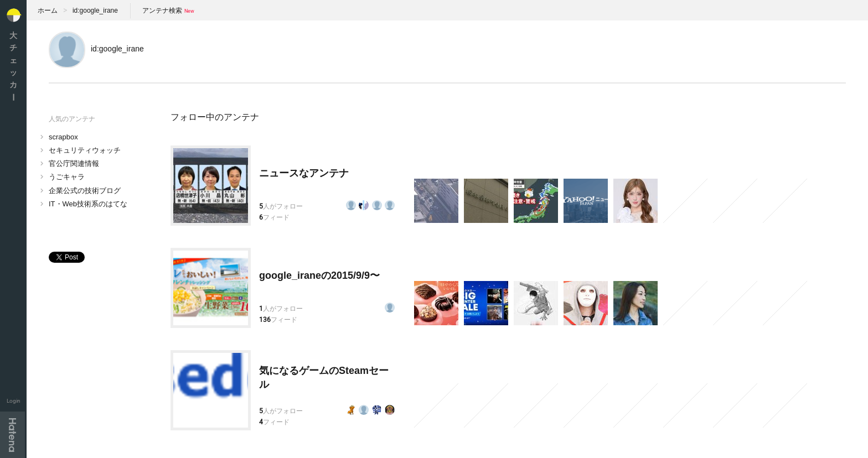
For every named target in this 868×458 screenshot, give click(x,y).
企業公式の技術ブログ (85, 191)
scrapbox (63, 137)
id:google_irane (95, 11)
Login (14, 401)
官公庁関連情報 (74, 163)
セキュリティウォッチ (85, 150)
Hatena (12, 435)
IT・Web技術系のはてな (88, 204)
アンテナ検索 (162, 11)
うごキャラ (67, 177)
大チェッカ (13, 66)
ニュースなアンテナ (304, 173)
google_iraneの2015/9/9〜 (319, 275)
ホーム (48, 11)
